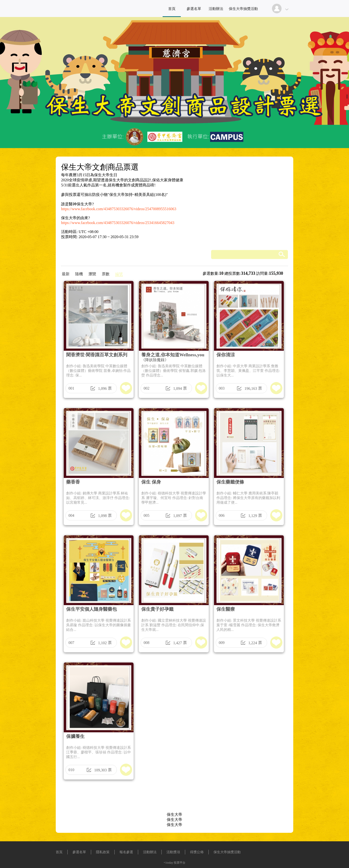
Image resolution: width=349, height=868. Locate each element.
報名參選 (126, 852)
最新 (66, 274)
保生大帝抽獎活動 (243, 9)
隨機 (79, 274)
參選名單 (194, 9)
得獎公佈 (197, 852)
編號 (119, 274)
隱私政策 (103, 852)
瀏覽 (92, 274)
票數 (106, 274)
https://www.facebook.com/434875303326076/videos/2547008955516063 (119, 209)
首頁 (172, 9)
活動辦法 (216, 9)
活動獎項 (173, 852)
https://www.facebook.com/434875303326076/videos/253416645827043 (118, 223)
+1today (168, 863)
